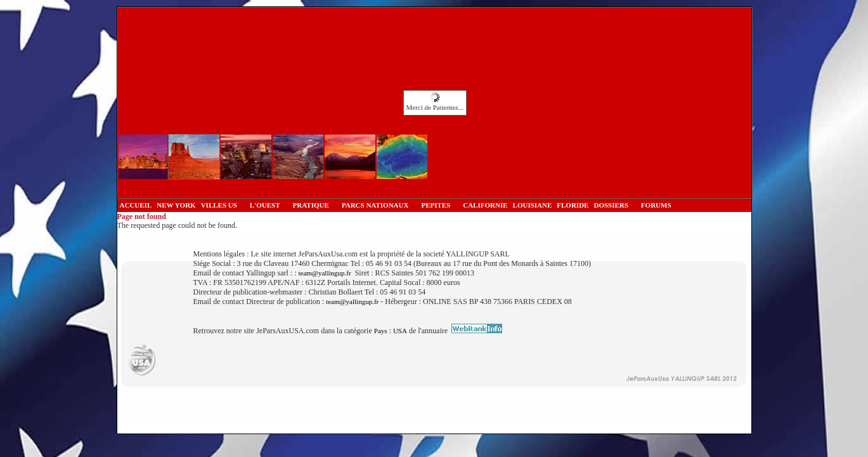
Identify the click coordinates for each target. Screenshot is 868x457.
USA (400, 331)
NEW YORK (176, 205)
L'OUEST (265, 205)
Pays (381, 331)
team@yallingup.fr (324, 273)
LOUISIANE (533, 205)
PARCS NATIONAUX (375, 205)
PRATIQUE (311, 205)
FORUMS (656, 205)
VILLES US (219, 205)
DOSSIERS (611, 205)
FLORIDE (573, 205)
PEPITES (436, 205)
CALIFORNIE (485, 205)
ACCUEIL (136, 205)
